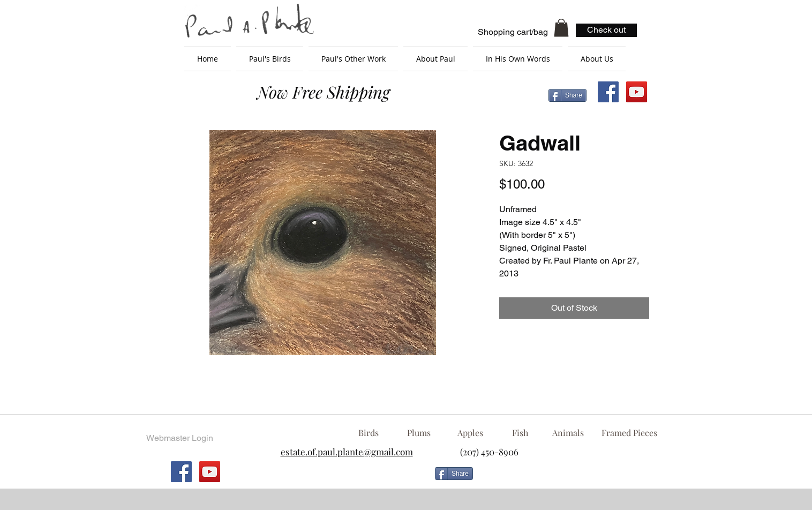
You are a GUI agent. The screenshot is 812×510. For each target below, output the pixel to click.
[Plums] (419, 433)
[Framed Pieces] (629, 433)
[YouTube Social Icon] (637, 92)
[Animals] (568, 433)
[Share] (567, 95)
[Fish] (520, 433)
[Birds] (368, 433)
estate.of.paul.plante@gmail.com (347, 452)
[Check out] (606, 30)
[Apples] (470, 433)
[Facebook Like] (564, 478)
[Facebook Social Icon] (608, 92)
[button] (561, 28)
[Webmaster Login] (179, 438)
